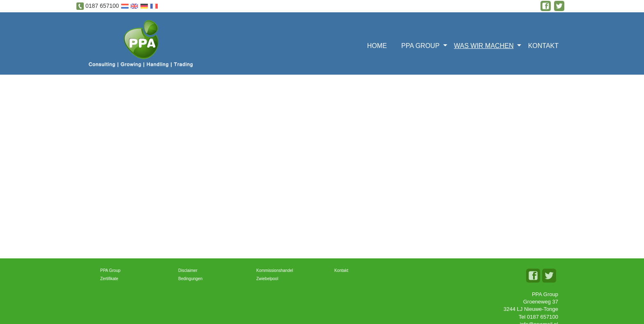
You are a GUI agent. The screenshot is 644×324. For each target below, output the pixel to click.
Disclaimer (188, 270)
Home (377, 46)
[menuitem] (380, 45)
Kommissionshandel (275, 270)
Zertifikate (109, 279)
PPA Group (420, 46)
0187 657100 (102, 6)
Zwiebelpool (267, 279)
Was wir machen (484, 46)
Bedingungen (190, 279)
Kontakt (543, 46)
